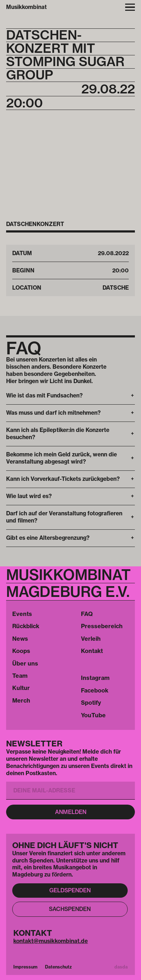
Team (20, 676)
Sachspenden (70, 909)
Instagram (95, 678)
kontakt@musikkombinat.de (51, 941)
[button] (70, 396)
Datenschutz (58, 967)
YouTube (93, 715)
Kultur (21, 688)
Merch (21, 700)
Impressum (25, 967)
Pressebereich (102, 626)
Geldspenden (70, 890)
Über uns (25, 663)
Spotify (91, 703)
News (20, 639)
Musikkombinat (26, 7)
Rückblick (26, 626)
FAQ (87, 614)
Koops (21, 651)
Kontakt (92, 651)
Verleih (91, 639)
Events (22, 614)
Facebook (95, 690)
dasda (121, 967)
